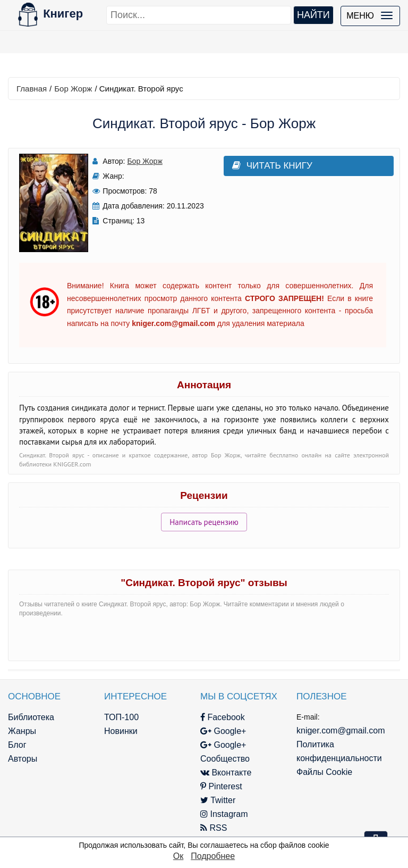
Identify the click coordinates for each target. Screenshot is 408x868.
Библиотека (31, 717)
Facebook (223, 717)
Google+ (223, 731)
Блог (17, 745)
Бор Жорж (73, 89)
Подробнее (213, 856)
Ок (178, 856)
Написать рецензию (204, 522)
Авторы (23, 759)
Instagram (224, 814)
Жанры (22, 731)
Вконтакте (226, 773)
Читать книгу (272, 166)
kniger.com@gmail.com (341, 731)
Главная (32, 89)
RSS (214, 828)
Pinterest (221, 786)
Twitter (218, 800)
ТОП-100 (121, 717)
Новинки (121, 731)
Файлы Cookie (324, 772)
